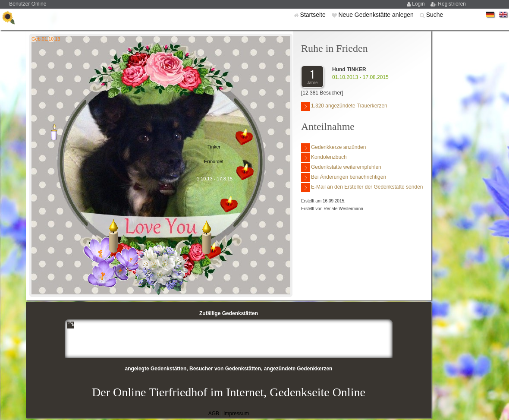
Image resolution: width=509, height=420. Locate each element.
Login (419, 4)
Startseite (314, 15)
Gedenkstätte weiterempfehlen (341, 168)
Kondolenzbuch (324, 158)
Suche (435, 15)
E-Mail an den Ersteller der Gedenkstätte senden (362, 188)
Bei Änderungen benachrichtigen (344, 178)
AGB (214, 414)
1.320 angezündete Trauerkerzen (344, 106)
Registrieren (452, 4)
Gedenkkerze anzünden (333, 148)
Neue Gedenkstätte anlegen (377, 15)
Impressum (236, 414)
